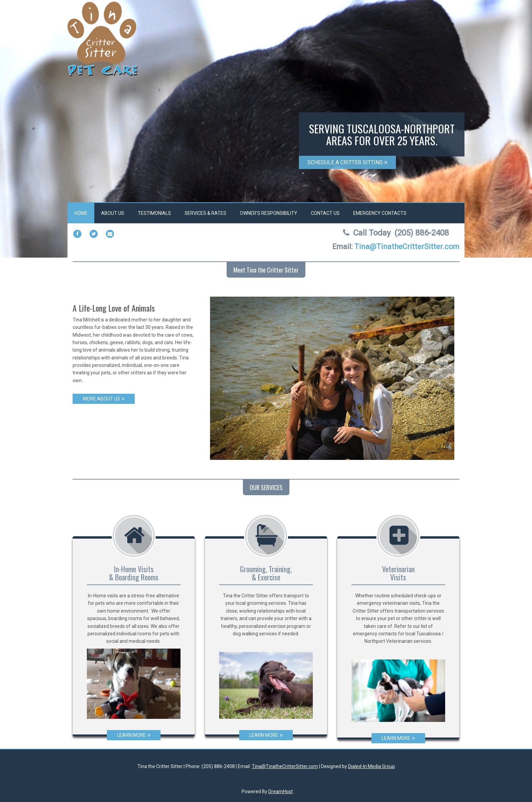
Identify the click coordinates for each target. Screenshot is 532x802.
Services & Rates (205, 213)
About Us (113, 213)
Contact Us (325, 213)
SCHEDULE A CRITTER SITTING (347, 162)
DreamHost (281, 791)
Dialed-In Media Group (372, 766)
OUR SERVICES (266, 487)
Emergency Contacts (380, 213)
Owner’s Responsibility (269, 213)
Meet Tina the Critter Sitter (266, 270)
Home (81, 213)
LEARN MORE (134, 735)
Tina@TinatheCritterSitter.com (285, 766)
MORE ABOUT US (104, 399)
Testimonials (154, 213)
